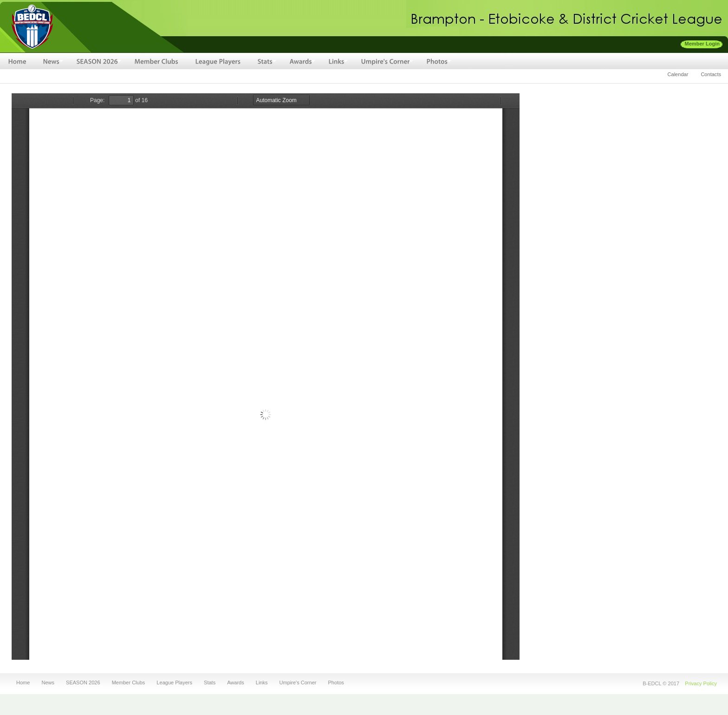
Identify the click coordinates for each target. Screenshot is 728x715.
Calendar (678, 75)
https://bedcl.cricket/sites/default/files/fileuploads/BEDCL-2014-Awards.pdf (266, 377)
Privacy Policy (701, 683)
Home (23, 683)
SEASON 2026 (82, 683)
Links (261, 683)
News (46, 683)
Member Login (702, 44)
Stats (208, 683)
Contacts (711, 75)
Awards (234, 683)
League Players (174, 683)
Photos (335, 683)
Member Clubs (129, 683)
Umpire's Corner (297, 683)
